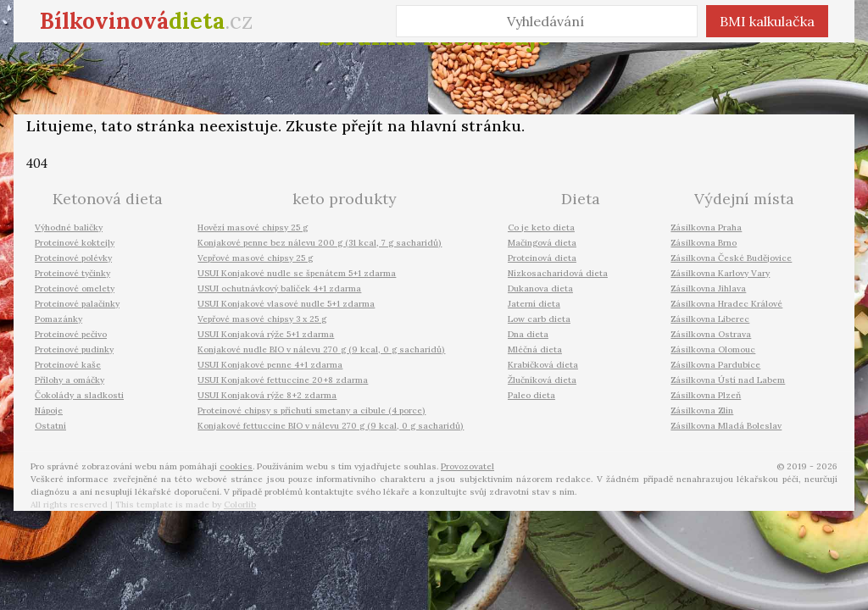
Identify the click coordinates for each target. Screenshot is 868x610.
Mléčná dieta (535, 349)
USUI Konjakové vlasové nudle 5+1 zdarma (286, 304)
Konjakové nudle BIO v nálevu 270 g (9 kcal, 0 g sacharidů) (321, 349)
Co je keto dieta (541, 227)
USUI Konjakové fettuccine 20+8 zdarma (283, 380)
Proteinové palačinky (77, 304)
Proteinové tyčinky (72, 273)
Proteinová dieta (542, 258)
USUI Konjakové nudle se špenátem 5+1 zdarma (297, 273)
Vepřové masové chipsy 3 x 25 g (262, 319)
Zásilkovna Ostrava (711, 334)
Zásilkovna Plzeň (706, 395)
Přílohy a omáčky (70, 380)
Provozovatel (467, 466)
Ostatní (50, 426)
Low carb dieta (539, 319)
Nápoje (49, 410)
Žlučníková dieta (542, 380)
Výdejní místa (744, 199)
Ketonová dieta (108, 199)
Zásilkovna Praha (706, 227)
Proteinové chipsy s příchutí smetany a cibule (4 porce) (312, 410)
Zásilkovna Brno (704, 243)
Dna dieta (528, 334)
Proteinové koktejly (75, 243)
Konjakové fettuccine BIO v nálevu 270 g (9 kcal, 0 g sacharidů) (331, 426)
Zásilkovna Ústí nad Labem (728, 380)
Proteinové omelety (75, 288)
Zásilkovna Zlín (702, 410)
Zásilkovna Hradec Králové (726, 304)
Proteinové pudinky (74, 349)
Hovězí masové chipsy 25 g (253, 227)
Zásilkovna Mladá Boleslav (726, 426)
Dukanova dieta (540, 288)
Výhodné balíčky (69, 227)
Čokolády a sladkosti (79, 395)
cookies (236, 466)
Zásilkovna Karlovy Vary (720, 273)
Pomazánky (58, 319)
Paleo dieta (531, 395)
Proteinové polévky (73, 258)
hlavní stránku (466, 126)
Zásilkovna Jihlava (708, 288)
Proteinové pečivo (71, 334)
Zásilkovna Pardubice (715, 365)
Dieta (581, 199)
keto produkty (345, 199)
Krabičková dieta (543, 365)
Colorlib (240, 505)
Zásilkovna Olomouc (713, 349)
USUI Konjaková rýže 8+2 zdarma (267, 395)
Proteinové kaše (68, 365)
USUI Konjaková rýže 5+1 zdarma (266, 334)
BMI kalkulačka (767, 21)
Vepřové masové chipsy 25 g (255, 258)
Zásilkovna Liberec (710, 319)
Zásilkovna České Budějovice (731, 258)
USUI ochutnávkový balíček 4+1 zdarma (279, 288)
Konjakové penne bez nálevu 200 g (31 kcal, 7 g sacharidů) (320, 243)
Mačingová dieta (542, 243)
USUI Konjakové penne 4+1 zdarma (270, 365)
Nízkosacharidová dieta (558, 273)
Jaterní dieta (534, 304)
